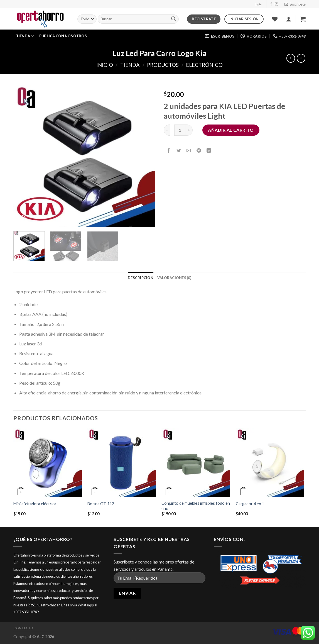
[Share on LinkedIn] (209, 151)
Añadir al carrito (231, 130)
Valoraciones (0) (174, 278)
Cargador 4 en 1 (250, 504)
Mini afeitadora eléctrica (35, 504)
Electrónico (204, 65)
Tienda (25, 36)
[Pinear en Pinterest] (199, 151)
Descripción (141, 278)
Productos (163, 65)
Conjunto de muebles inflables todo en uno (196, 506)
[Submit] (174, 19)
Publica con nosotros (63, 36)
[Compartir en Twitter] (179, 151)
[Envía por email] (189, 151)
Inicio (105, 65)
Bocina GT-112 (101, 504)
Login (258, 4)
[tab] (141, 278)
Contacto (23, 628)
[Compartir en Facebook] (169, 151)
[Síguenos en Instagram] (276, 4)
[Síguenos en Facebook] (271, 4)
